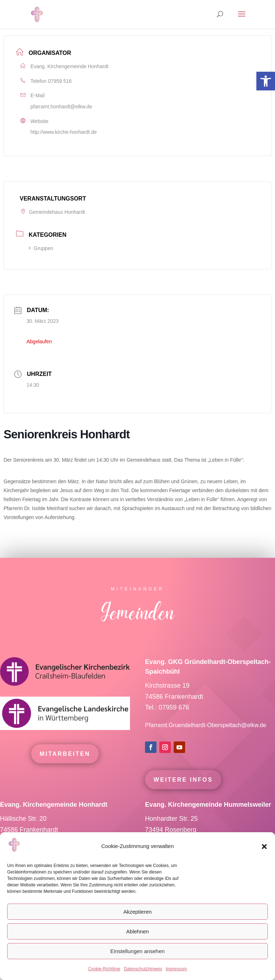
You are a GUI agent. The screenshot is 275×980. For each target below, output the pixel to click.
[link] (266, 81)
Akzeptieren (137, 912)
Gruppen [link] (41, 248)
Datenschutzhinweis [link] (143, 969)
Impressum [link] (176, 969)
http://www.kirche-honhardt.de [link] (64, 132)
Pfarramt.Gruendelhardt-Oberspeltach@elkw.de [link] (206, 739)
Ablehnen (137, 931)
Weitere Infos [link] (183, 794)
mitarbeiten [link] (65, 768)
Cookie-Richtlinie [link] (104, 969)
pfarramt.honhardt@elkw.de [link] (61, 107)
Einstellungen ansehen (137, 951)
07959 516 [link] (60, 81)
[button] (264, 847)
